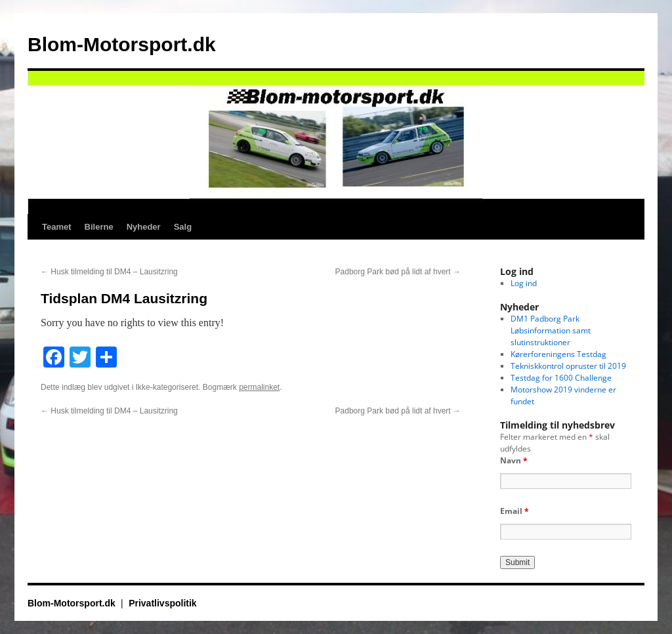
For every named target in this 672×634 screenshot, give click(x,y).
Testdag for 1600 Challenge (561, 378)
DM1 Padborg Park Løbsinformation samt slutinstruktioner (551, 330)
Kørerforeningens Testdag (558, 354)
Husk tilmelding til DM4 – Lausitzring (109, 272)
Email (514, 511)
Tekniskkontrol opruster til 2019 (568, 366)
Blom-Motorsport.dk (122, 44)
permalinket (259, 387)
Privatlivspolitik (162, 603)
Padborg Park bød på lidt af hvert (398, 272)
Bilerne (99, 227)
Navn (514, 460)
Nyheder (144, 227)
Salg (183, 227)
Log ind (524, 283)
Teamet (57, 227)
